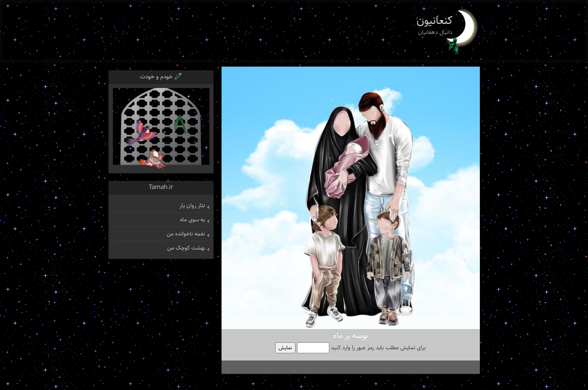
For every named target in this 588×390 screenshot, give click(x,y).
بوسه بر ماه (350, 336)
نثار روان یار (192, 205)
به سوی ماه (193, 220)
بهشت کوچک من (186, 248)
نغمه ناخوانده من (186, 234)
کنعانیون (435, 21)
